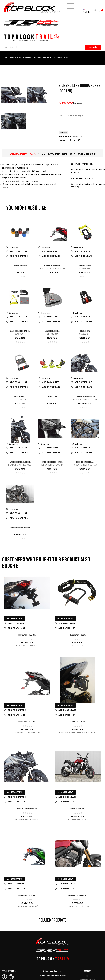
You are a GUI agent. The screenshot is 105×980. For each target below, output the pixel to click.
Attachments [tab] (57, 153)
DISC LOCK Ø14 (52, 396)
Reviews (87, 153)
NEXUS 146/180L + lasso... (78, 635)
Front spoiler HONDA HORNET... (52, 462)
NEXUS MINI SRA (85, 331)
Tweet (75, 140)
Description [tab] (23, 153)
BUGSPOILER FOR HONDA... (78, 809)
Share (70, 140)
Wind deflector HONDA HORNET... (20, 462)
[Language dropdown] (86, 11)
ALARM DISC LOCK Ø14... (52, 331)
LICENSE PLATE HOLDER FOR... (52, 266)
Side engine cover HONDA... (85, 462)
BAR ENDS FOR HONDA (20, 266)
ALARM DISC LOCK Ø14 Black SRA (20, 331)
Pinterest (79, 140)
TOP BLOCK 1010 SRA (85, 266)
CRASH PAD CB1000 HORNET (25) (85, 396)
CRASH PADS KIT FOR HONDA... (78, 895)
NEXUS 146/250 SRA (20, 396)
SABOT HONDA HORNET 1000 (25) (20, 527)
